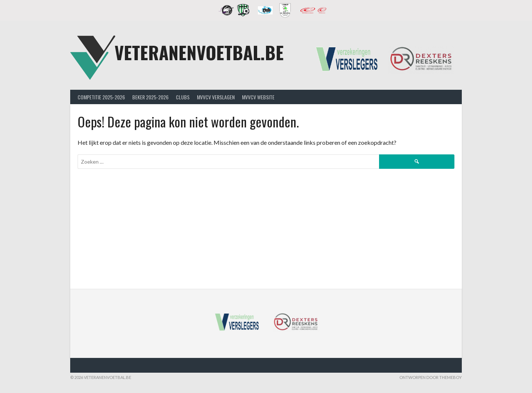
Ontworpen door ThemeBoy (431, 377)
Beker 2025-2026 (150, 97)
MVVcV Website (258, 97)
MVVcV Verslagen (216, 97)
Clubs (183, 97)
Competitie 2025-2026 (101, 97)
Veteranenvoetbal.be (199, 52)
